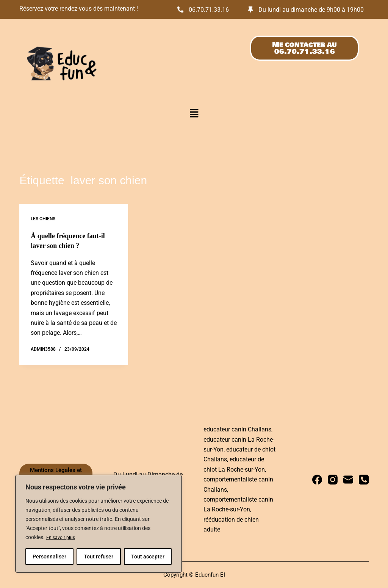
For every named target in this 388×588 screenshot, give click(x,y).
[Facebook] (317, 480)
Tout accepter (148, 557)
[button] (194, 125)
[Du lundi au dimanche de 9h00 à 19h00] (251, 15)
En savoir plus (63, 538)
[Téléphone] (364, 480)
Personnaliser (49, 557)
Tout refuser (99, 557)
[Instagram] (333, 480)
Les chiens (43, 230)
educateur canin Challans (237, 429)
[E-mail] (348, 480)
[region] (99, 524)
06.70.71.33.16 (213, 9)
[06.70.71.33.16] (181, 9)
